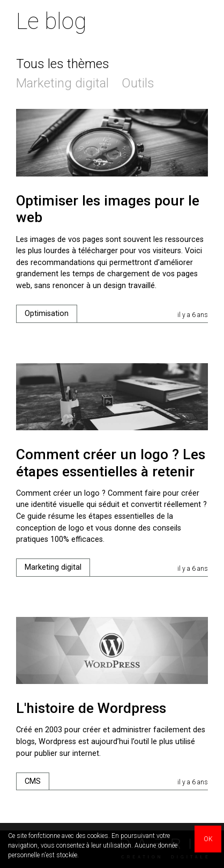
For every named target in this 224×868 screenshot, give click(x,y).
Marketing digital (62, 83)
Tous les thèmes (63, 64)
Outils (138, 83)
